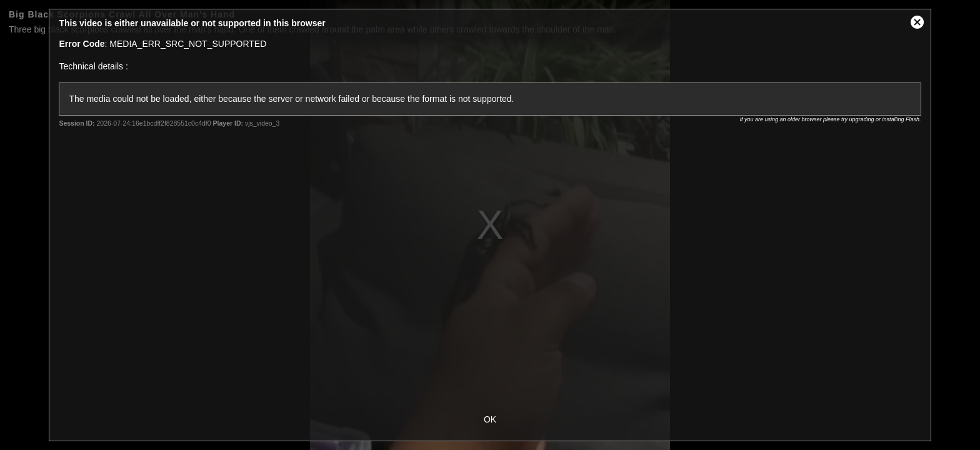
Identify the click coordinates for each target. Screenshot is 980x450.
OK (490, 419)
